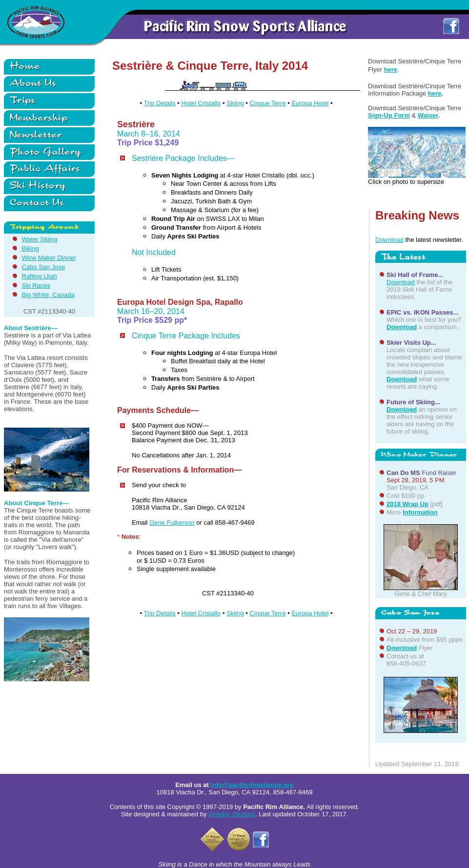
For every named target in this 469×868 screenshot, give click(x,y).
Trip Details (159, 103)
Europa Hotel (310, 103)
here (391, 69)
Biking (31, 248)
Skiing (235, 103)
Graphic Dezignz (232, 814)
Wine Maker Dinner (49, 258)
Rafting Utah (40, 276)
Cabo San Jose (44, 267)
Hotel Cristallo (201, 103)
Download (389, 240)
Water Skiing (40, 239)
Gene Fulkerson (172, 523)
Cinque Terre (267, 103)
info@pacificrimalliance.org (252, 785)
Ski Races (36, 286)
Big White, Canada (48, 295)
